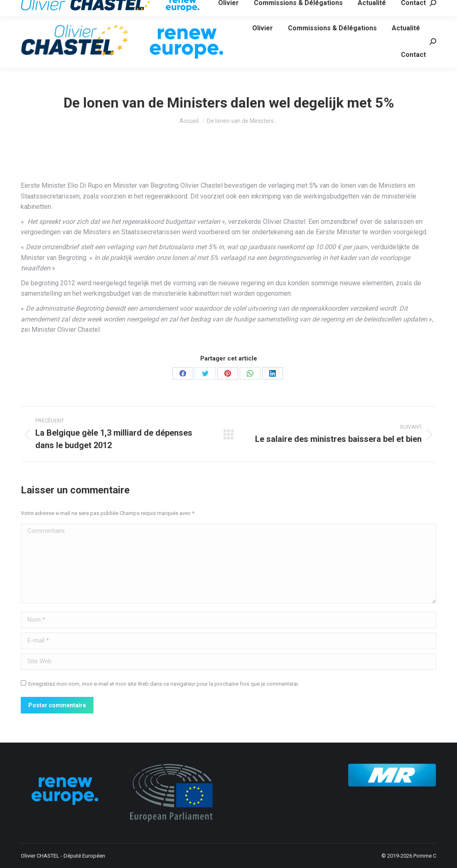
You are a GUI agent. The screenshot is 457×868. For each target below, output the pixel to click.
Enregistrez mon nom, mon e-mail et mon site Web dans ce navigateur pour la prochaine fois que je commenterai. (164, 684)
